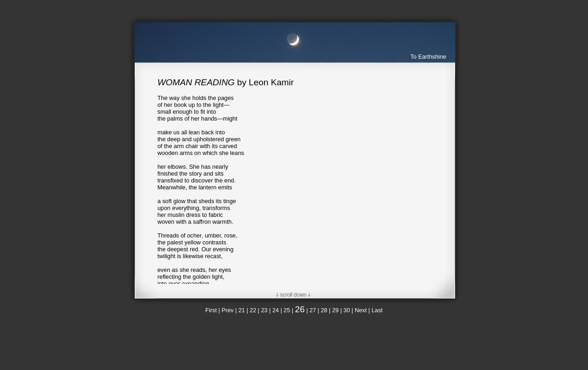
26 (300, 309)
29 (335, 310)
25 (287, 310)
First (211, 310)
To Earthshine (428, 57)
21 (242, 310)
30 (346, 310)
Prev (227, 310)
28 (324, 310)
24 (275, 310)
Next (361, 310)
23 (264, 310)
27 (313, 310)
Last (377, 310)
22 (253, 310)
